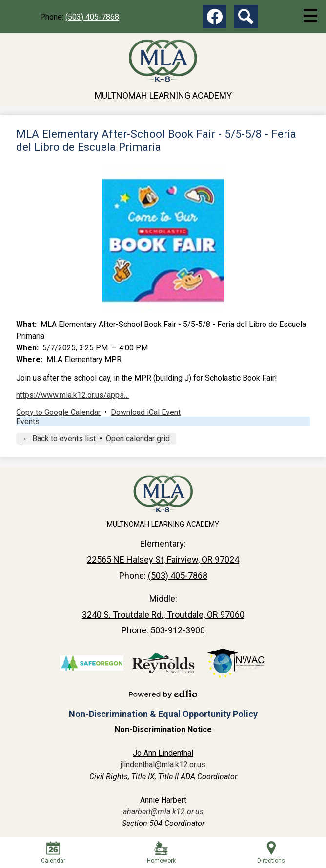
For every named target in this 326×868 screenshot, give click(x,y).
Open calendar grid (138, 439)
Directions (271, 853)
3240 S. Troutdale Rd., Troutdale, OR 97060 (163, 615)
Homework (161, 853)
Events (28, 422)
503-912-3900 (178, 630)
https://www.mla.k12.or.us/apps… (72, 395)
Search (246, 19)
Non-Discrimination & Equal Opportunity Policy (163, 714)
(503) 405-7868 (92, 17)
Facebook (215, 19)
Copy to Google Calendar (58, 412)
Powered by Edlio (163, 694)
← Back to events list (59, 439)
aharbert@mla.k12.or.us (163, 812)
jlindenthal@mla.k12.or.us (163, 765)
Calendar (53, 853)
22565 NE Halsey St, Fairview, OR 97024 (163, 559)
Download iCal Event (146, 412)
